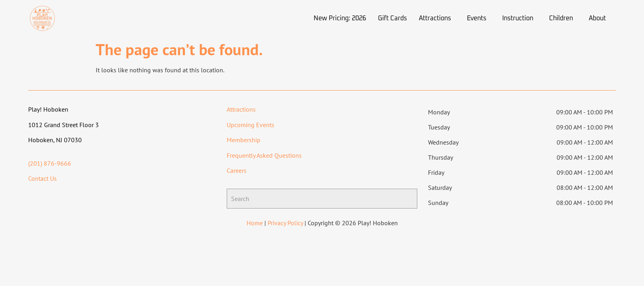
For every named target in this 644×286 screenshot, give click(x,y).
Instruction (518, 18)
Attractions (435, 18)
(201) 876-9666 (50, 163)
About (597, 18)
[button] (437, 18)
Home (255, 223)
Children (561, 18)
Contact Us (42, 178)
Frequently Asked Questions (264, 155)
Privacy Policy (285, 223)
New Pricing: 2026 (340, 18)
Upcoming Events (251, 125)
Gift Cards (392, 18)
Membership (244, 140)
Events (477, 18)
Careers (237, 170)
